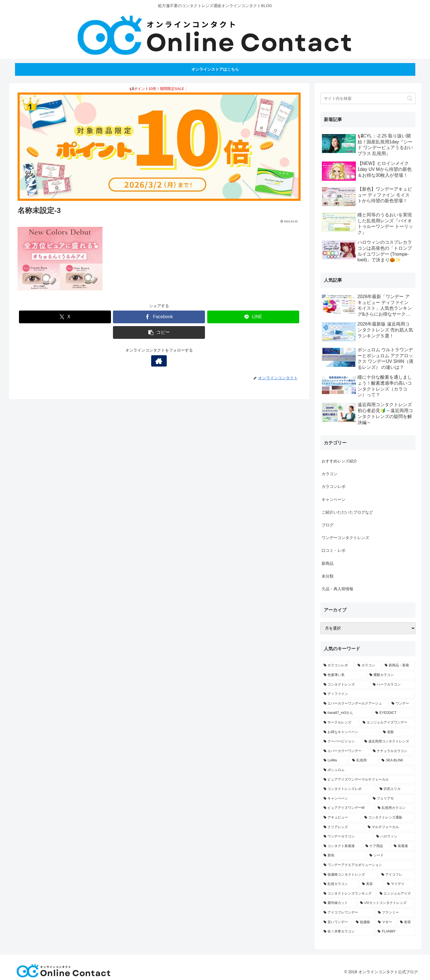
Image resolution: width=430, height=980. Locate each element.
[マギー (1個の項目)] (386, 922)
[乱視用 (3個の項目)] (364, 761)
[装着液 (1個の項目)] (403, 846)
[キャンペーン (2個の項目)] (345, 799)
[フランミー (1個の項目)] (395, 913)
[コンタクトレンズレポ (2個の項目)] (348, 789)
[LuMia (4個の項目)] (335, 761)
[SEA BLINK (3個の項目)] (397, 761)
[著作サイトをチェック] (159, 361)
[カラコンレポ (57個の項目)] (337, 665)
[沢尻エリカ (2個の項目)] (396, 789)
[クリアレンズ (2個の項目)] (343, 827)
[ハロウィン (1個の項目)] (394, 837)
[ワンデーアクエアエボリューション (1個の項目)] (368, 865)
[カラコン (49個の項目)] (368, 665)
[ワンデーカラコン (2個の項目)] (347, 837)
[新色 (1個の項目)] (343, 856)
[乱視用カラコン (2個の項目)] (395, 808)
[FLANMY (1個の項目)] (395, 932)
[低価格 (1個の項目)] (364, 922)
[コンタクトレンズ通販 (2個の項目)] (388, 818)
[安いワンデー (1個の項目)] (337, 922)
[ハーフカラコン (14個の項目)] (393, 685)
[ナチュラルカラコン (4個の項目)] (393, 751)
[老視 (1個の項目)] (406, 922)
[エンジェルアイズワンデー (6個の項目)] (388, 723)
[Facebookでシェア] (159, 317)
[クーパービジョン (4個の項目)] (341, 742)
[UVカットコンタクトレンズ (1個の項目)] (386, 903)
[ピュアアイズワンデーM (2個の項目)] (347, 808)
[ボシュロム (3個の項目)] (368, 770)
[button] (159, 332)
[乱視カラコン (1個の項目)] (340, 884)
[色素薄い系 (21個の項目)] (343, 675)
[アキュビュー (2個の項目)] (341, 818)
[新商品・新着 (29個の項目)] (399, 665)
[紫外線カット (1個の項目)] (339, 903)
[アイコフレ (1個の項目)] (397, 875)
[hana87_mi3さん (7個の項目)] (346, 713)
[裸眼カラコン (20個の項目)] (391, 675)
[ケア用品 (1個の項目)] (376, 846)
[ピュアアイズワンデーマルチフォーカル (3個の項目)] (368, 780)
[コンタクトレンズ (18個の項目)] (345, 685)
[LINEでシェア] (253, 317)
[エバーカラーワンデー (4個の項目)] (345, 751)
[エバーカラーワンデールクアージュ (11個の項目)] (354, 704)
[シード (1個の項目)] (391, 856)
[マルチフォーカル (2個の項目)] (390, 827)
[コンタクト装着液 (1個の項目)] (341, 846)
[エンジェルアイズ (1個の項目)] (396, 894)
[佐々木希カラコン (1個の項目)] (348, 932)
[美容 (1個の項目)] (371, 884)
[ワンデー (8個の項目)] (402, 704)
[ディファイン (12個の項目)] (368, 694)
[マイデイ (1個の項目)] (400, 884)
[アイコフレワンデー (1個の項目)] (348, 913)
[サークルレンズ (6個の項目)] (340, 723)
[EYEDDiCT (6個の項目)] (394, 713)
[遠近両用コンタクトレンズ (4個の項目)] (388, 742)
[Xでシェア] (65, 317)
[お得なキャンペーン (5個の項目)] (350, 732)
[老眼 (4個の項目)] (398, 732)
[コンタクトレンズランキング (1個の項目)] (348, 894)
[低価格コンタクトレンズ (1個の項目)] (349, 875)
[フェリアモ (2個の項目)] (393, 799)
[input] (368, 98)
